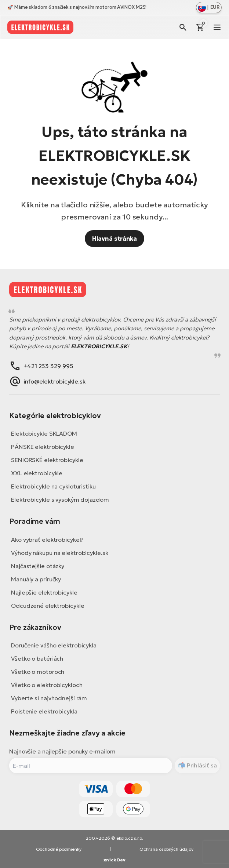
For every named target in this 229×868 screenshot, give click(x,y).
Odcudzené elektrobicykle (48, 606)
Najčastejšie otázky (38, 566)
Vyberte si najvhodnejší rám (49, 698)
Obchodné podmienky (59, 849)
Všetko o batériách (37, 658)
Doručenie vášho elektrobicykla (54, 645)
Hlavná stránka (115, 239)
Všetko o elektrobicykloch (47, 685)
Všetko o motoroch (38, 672)
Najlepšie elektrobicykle (44, 592)
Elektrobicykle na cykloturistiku (53, 486)
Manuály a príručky (36, 579)
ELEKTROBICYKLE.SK (99, 346)
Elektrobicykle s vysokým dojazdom (60, 500)
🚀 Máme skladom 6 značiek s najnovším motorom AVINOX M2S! (77, 7)
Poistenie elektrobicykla (44, 711)
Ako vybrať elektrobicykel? (47, 540)
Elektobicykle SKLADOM (44, 433)
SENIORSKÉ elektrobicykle (47, 460)
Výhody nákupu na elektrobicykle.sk (60, 553)
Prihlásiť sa (201, 765)
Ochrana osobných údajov (166, 849)
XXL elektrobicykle (37, 473)
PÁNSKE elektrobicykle (43, 447)
